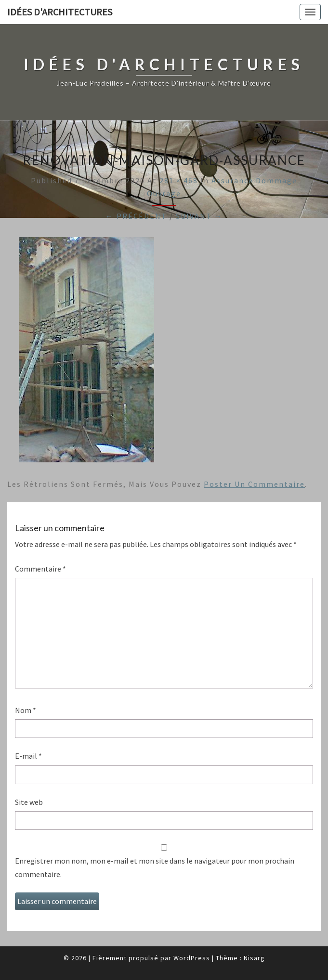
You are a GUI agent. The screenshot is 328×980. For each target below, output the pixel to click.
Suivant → (199, 216)
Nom (26, 710)
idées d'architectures (60, 12)
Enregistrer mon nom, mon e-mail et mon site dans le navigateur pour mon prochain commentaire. (155, 867)
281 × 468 (179, 180)
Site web (29, 802)
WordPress (192, 958)
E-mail (28, 756)
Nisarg (254, 958)
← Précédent (136, 216)
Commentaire (40, 569)
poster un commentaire (254, 484)
